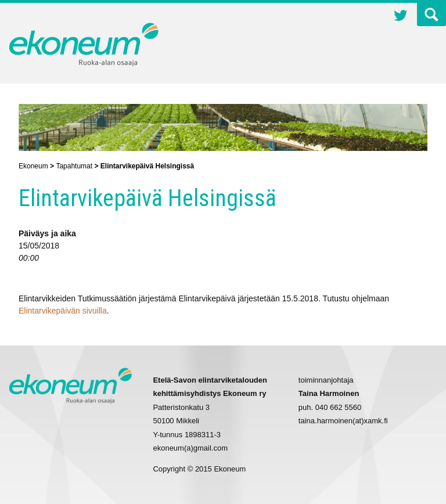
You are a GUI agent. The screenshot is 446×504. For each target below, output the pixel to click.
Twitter (401, 17)
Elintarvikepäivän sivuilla (63, 311)
